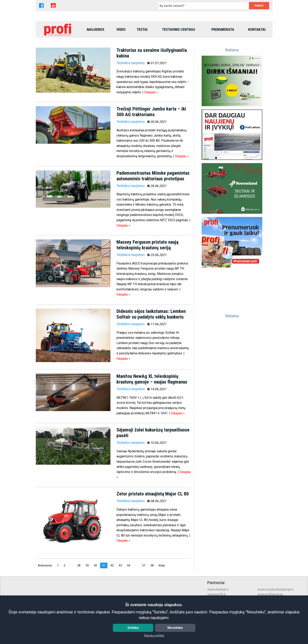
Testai (142, 57)
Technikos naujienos (131, 90)
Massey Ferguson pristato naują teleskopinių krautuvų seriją (147, 272)
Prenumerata (223, 57)
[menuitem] (58, 57)
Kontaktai (257, 57)
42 (112, 593)
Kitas (163, 592)
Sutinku (133, 628)
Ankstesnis (46, 592)
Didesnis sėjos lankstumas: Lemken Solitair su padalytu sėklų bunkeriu (151, 342)
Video (121, 57)
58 (152, 593)
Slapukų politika (154, 635)
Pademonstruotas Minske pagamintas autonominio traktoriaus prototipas (153, 203)
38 (79, 593)
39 (87, 593)
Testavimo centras (179, 57)
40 (95, 593)
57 (144, 593)
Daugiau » (151, 120)
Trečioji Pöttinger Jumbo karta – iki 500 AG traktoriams (151, 139)
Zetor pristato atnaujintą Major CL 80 (153, 521)
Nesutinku (175, 628)
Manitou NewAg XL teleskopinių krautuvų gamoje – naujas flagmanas (152, 407)
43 (120, 593)
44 (129, 593)
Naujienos (96, 57)
